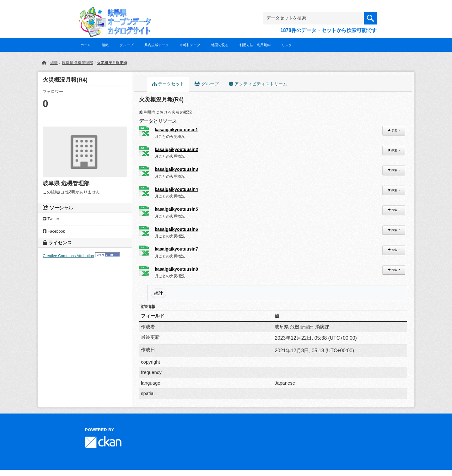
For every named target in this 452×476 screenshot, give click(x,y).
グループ (126, 45)
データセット (168, 84)
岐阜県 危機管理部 (77, 63)
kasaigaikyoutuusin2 (176, 149)
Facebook (54, 231)
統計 (159, 293)
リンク (287, 45)
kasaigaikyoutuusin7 (176, 249)
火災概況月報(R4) (112, 63)
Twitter (51, 219)
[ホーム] (44, 63)
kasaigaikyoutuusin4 (176, 189)
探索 (393, 131)
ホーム (86, 45)
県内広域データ (156, 45)
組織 (105, 45)
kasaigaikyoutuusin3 (176, 169)
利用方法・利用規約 (255, 45)
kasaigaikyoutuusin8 (176, 269)
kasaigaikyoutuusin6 (176, 229)
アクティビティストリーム (258, 84)
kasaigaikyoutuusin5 (176, 209)
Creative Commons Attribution (68, 256)
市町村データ (190, 45)
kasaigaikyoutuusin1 (176, 130)
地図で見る (220, 45)
